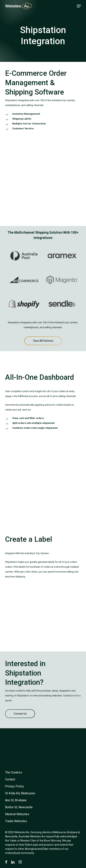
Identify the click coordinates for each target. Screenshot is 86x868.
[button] (79, 6)
